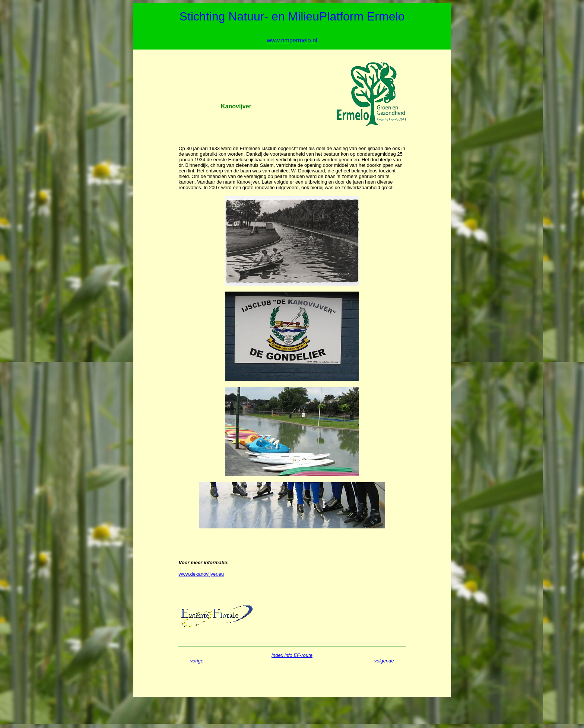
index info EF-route (292, 655)
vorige (197, 661)
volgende (384, 661)
